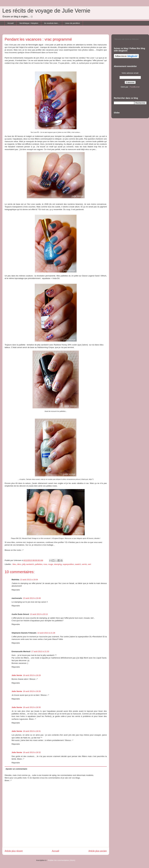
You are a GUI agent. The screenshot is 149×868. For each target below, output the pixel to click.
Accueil (11, 23)
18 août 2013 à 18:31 (32, 731)
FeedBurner (135, 87)
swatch (78, 564)
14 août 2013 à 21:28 (46, 633)
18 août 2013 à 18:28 (32, 675)
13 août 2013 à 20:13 (39, 614)
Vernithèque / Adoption (29, 23)
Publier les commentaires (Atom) (62, 860)
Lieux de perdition (73, 23)
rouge (51, 564)
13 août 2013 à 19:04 (29, 580)
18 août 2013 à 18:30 (32, 707)
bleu (14, 564)
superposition (68, 564)
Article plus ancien (98, 851)
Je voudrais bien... (52, 23)
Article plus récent (14, 851)
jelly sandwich (28, 564)
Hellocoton (135, 39)
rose (45, 564)
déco (19, 564)
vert (89, 564)
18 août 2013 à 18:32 (32, 752)
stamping (58, 564)
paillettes (39, 564)
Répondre (16, 590)
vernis (84, 564)
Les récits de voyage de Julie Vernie (46, 11)
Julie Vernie (17, 675)
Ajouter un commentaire (16, 769)
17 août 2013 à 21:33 (40, 651)
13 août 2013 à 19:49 (32, 598)
